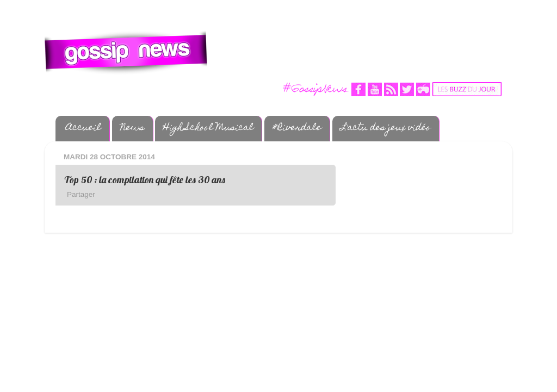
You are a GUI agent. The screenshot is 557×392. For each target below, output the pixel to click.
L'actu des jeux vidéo (386, 128)
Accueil (83, 128)
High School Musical (208, 128)
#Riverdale (297, 128)
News (132, 128)
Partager (81, 194)
